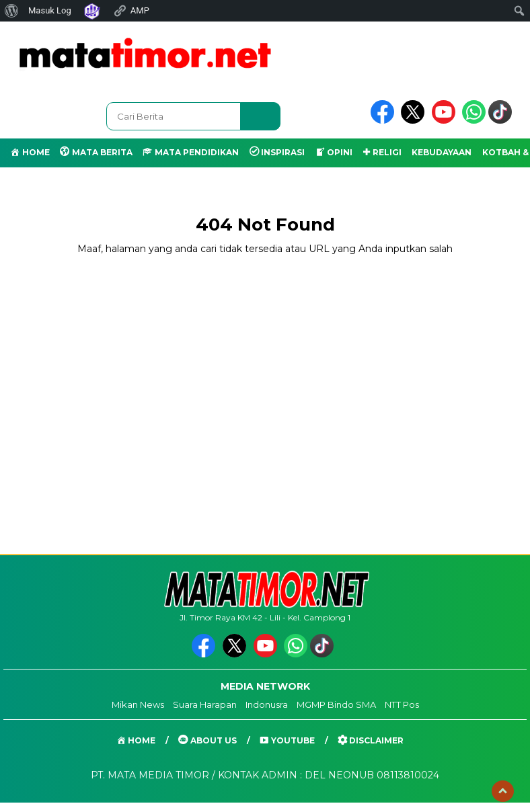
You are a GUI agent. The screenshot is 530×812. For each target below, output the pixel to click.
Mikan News (138, 704)
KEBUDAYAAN (442, 152)
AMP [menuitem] (131, 11)
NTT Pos (402, 704)
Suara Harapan (205, 704)
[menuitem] (12, 11)
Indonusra (267, 704)
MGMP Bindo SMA (336, 704)
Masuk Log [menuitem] (50, 10)
